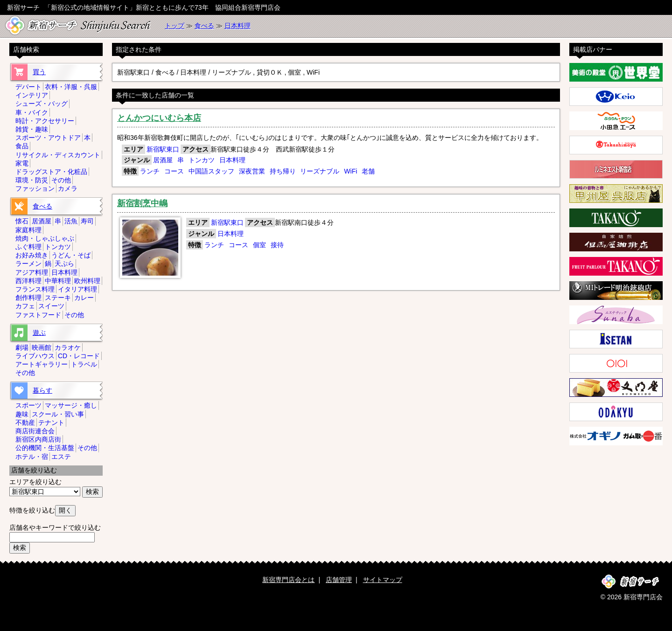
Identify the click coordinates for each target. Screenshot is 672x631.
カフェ (25, 306)
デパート (28, 87)
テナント (51, 423)
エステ (61, 457)
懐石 (22, 221)
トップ (175, 26)
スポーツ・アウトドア (48, 138)
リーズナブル (320, 171)
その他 (61, 180)
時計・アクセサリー (45, 121)
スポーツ (28, 405)
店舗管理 (339, 580)
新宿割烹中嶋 (142, 203)
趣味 (22, 414)
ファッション (35, 188)
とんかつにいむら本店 (159, 118)
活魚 (71, 221)
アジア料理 (32, 272)
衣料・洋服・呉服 (71, 87)
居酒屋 (163, 160)
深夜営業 (252, 171)
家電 (22, 163)
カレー (84, 298)
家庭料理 (28, 230)
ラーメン (28, 263)
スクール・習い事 (58, 414)
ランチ (150, 171)
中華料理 (58, 281)
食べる (204, 26)
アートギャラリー (42, 364)
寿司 (87, 221)
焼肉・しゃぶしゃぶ (45, 238)
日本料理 (238, 26)
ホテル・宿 (32, 457)
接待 (277, 245)
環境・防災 (32, 180)
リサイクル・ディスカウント (58, 155)
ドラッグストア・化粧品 (51, 172)
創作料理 (28, 298)
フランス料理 (35, 289)
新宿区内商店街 (38, 439)
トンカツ (202, 160)
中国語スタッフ (211, 171)
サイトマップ (383, 580)
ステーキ (58, 298)
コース (174, 171)
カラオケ (68, 347)
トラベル (84, 364)
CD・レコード (79, 356)
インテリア (32, 95)
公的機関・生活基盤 (45, 448)
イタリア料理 (77, 289)
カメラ (68, 188)
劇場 (22, 347)
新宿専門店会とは (288, 580)
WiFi (350, 171)
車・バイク (32, 112)
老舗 (368, 171)
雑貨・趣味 (32, 129)
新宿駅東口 (163, 149)
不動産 (25, 423)
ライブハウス (35, 356)
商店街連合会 (35, 431)
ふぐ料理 (28, 247)
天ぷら (64, 263)
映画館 (42, 347)
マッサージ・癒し (71, 405)
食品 (22, 146)
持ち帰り (283, 171)
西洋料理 (28, 281)
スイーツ (51, 306)
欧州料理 (87, 281)
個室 (259, 245)
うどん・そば (71, 255)
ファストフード (38, 315)
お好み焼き (32, 255)
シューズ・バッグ (42, 104)
